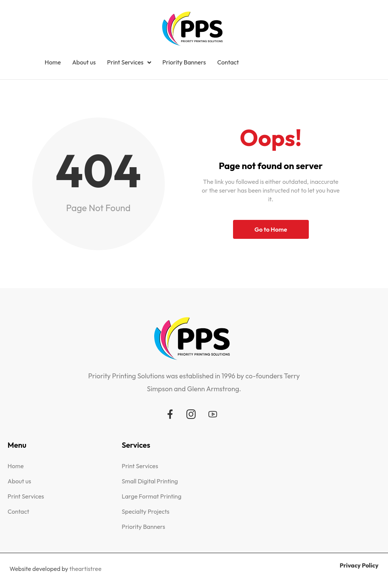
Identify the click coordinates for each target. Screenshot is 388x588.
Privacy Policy (359, 565)
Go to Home (271, 229)
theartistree (85, 569)
